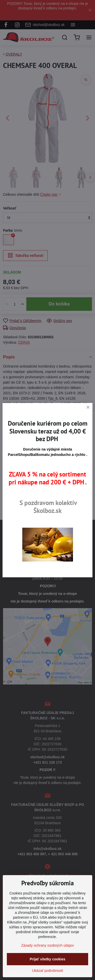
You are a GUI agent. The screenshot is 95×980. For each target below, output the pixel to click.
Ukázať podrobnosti (48, 971)
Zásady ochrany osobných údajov (48, 945)
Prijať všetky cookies (48, 959)
